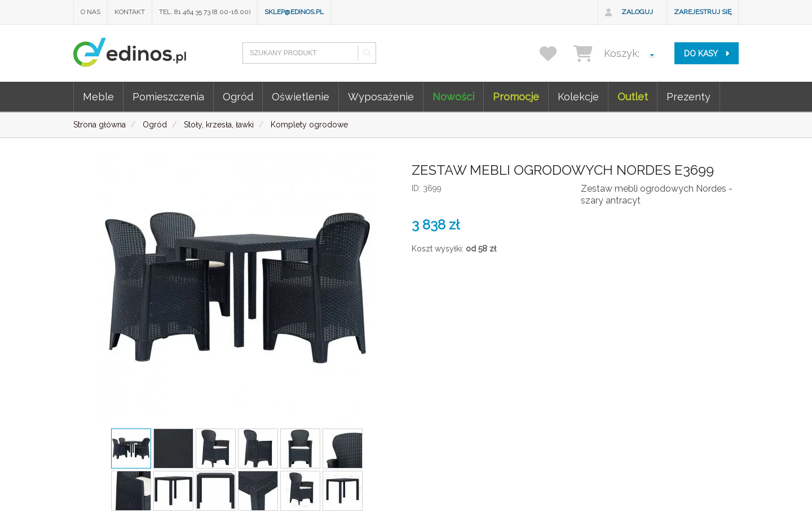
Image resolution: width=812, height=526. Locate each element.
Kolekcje (578, 97)
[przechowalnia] (555, 53)
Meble (98, 97)
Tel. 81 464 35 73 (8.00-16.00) (205, 12)
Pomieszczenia (168, 97)
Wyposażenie (381, 97)
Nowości (453, 97)
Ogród (238, 97)
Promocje (516, 97)
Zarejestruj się (703, 12)
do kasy (707, 54)
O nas (91, 12)
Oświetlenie (301, 97)
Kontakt (130, 12)
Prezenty (689, 97)
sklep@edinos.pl (294, 12)
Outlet (633, 97)
